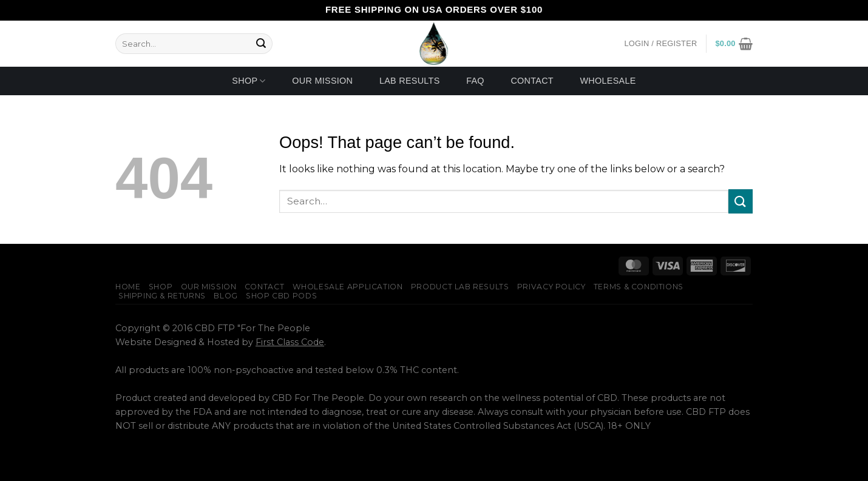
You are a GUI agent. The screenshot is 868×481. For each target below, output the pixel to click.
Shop (249, 81)
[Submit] (261, 44)
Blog (225, 296)
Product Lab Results (460, 287)
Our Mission (322, 81)
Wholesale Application (348, 287)
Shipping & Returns (162, 296)
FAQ (475, 81)
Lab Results (410, 81)
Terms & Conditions (639, 287)
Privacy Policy (551, 287)
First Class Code (290, 342)
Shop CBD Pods (281, 296)
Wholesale (608, 81)
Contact (532, 81)
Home (128, 287)
